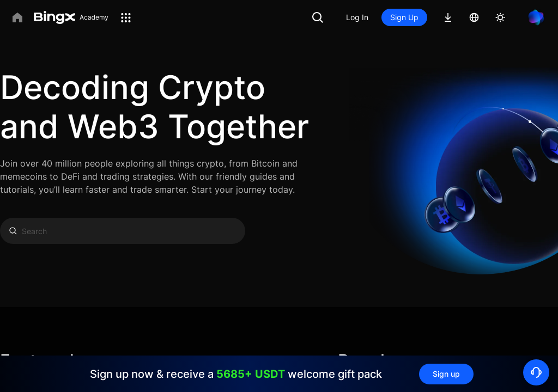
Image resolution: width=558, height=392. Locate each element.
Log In (357, 17)
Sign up (446, 374)
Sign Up (404, 17)
